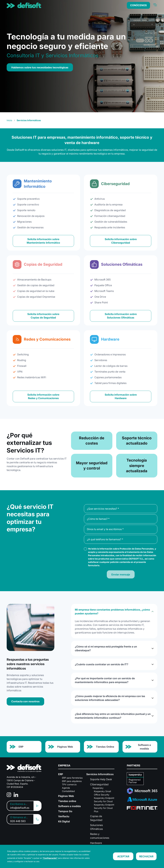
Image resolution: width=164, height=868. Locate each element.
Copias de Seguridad (96, 818)
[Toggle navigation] (155, 5)
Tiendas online (67, 801)
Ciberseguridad (99, 784)
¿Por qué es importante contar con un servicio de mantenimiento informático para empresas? (105, 680)
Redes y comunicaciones (100, 836)
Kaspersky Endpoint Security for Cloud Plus (104, 808)
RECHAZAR (146, 856)
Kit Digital (64, 821)
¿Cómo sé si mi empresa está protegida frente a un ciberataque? (106, 648)
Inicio (9, 120)
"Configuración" (50, 858)
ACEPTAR (123, 856)
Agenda (66, 788)
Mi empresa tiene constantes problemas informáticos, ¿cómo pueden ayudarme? (112, 612)
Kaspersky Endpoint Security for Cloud (104, 800)
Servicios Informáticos (100, 774)
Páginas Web (61, 747)
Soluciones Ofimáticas (96, 827)
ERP (17, 747)
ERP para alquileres (72, 781)
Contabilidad (68, 791)
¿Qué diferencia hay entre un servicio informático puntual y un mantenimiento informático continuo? (113, 716)
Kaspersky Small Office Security (102, 793)
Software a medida (138, 747)
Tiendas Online (101, 747)
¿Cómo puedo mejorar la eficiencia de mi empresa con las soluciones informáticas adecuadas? (110, 698)
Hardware (96, 843)
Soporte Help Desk (101, 779)
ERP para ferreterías (72, 778)
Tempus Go (65, 811)
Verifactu (64, 816)
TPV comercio (69, 784)
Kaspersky (98, 788)
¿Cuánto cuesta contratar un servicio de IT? (102, 664)
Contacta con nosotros (25, 701)
